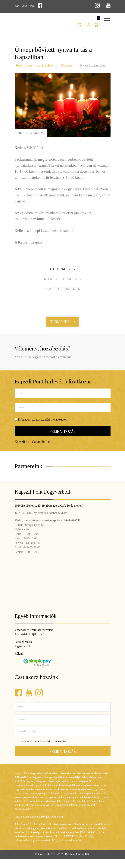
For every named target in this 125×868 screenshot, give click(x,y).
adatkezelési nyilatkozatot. (51, 419)
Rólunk (19, 654)
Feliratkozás (63, 431)
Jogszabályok (23, 646)
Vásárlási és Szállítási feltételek (34, 630)
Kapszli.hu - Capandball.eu (33, 442)
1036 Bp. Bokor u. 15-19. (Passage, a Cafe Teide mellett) (49, 506)
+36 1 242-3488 (24, 6)
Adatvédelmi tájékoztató (29, 634)
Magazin (67, 65)
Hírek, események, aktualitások (36, 65)
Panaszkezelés (23, 642)
